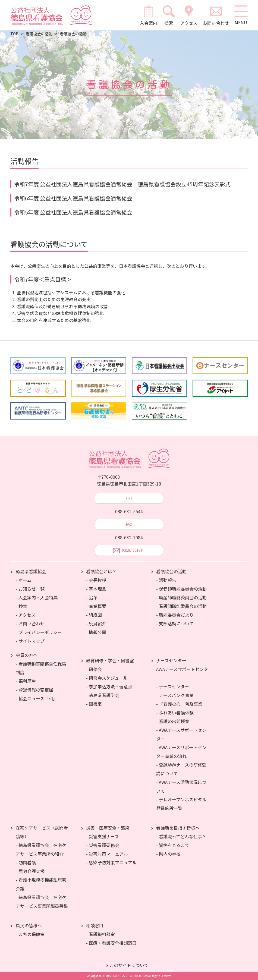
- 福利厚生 (26, 681)
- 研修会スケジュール (107, 678)
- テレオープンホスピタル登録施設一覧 (181, 804)
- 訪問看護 (26, 862)
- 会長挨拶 (96, 580)
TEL (129, 498)
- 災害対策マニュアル (107, 854)
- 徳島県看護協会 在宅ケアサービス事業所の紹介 (41, 849)
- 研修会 (94, 669)
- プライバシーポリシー (39, 632)
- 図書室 (94, 704)
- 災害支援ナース (103, 836)
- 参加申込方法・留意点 (109, 686)
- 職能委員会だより (175, 615)
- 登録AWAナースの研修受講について (181, 769)
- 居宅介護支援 (30, 871)
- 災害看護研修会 (103, 845)
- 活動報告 (166, 580)
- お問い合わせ (30, 623)
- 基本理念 (96, 589)
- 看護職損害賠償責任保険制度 (41, 668)
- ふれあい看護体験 (175, 713)
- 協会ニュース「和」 (37, 698)
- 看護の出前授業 (173, 721)
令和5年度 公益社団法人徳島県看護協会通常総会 (73, 212)
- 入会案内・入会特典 (37, 597)
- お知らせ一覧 (30, 589)
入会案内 (149, 15)
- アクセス (26, 615)
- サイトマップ (30, 641)
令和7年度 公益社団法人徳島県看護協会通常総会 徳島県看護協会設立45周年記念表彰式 (122, 184)
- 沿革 (92, 597)
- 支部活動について (175, 623)
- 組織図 (94, 615)
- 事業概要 (96, 606)
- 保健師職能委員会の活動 (181, 589)
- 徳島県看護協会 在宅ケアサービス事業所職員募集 (42, 902)
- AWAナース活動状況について (181, 786)
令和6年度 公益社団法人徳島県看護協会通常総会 (73, 198)
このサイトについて (129, 965)
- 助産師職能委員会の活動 (181, 597)
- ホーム (24, 580)
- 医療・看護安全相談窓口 (111, 943)
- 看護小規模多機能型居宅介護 (41, 884)
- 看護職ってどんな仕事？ (181, 836)
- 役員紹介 (96, 623)
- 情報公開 (96, 632)
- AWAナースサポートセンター (181, 734)
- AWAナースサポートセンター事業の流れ (181, 752)
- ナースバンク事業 (175, 695)
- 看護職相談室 (100, 934)
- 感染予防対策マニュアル (111, 862)
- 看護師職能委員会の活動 (181, 606)
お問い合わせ (216, 15)
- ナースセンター (173, 686)
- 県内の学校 (168, 854)
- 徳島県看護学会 (103, 695)
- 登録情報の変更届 (34, 690)
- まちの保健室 (30, 934)
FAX (129, 524)
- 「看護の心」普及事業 (179, 704)
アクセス (189, 15)
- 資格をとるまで (173, 845)
